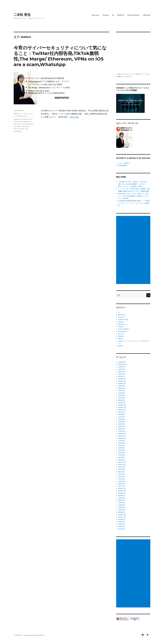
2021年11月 (122, 465)
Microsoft (17, 124)
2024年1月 (122, 403)
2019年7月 (122, 522)
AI (113, 15)
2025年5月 (122, 367)
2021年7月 (122, 472)
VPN (26, 129)
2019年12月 (122, 515)
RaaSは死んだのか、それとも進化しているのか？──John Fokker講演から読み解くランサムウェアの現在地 (133, 196)
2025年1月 (122, 376)
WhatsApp (18, 131)
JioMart (16, 122)
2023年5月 (122, 422)
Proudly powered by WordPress (34, 635)
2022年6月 (122, 448)
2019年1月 (122, 524)
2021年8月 (122, 469)
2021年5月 (122, 477)
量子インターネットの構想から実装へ (131, 186)
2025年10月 (122, 364)
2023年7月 (122, 417)
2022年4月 (122, 453)
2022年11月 (122, 436)
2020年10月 (122, 493)
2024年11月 (122, 381)
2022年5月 (122, 450)
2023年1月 (122, 431)
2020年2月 (122, 512)
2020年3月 (122, 510)
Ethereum (25, 119)
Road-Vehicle (133, 15)
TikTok (16, 129)
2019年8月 (122, 519)
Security (95, 15)
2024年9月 (122, 386)
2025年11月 (122, 362)
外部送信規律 (122, 165)
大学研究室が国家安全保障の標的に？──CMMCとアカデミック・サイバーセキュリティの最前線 (134, 203)
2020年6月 (122, 503)
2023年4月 (122, 424)
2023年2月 (122, 429)
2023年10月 (122, 410)
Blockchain (122, 315)
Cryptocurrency (123, 320)
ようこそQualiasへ (124, 163)
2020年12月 (122, 488)
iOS (31, 119)
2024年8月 (122, 388)
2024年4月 (122, 398)
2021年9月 (122, 467)
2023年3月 (122, 426)
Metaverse (121, 324)
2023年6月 (122, 419)
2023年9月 (122, 412)
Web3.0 (121, 15)
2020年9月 (122, 496)
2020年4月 (122, 507)
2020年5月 (122, 505)
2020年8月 (122, 498)
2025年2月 (122, 374)
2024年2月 (122, 400)
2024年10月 (122, 384)
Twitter (22, 129)
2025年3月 (122, 372)
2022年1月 (122, 460)
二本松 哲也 (22, 15)
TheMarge (26, 126)
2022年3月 (122, 455)
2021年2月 (122, 484)
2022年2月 (122, 457)
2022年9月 (122, 441)
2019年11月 (122, 517)
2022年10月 (122, 438)
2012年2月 (122, 529)
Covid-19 (121, 317)
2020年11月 (122, 491)
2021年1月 (122, 486)
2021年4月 (122, 479)
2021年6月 (122, 474)
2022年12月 (122, 434)
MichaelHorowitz (26, 122)
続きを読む (75, 117)
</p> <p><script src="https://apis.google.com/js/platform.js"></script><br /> (133, 53)
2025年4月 (122, 369)
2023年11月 (122, 407)
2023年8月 (122, 415)
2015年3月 (122, 527)
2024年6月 (122, 393)
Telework (121, 336)
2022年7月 (122, 446)
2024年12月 (122, 379)
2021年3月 (122, 481)
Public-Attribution (124, 329)
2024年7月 (122, 391)
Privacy (106, 15)
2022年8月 (122, 443)
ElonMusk (17, 119)
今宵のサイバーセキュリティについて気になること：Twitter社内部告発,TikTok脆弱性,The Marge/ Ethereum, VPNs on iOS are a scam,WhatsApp (60, 56)
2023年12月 (122, 405)
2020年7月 (122, 500)
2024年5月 (122, 395)
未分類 (120, 346)
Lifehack (147, 15)
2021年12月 (122, 462)
